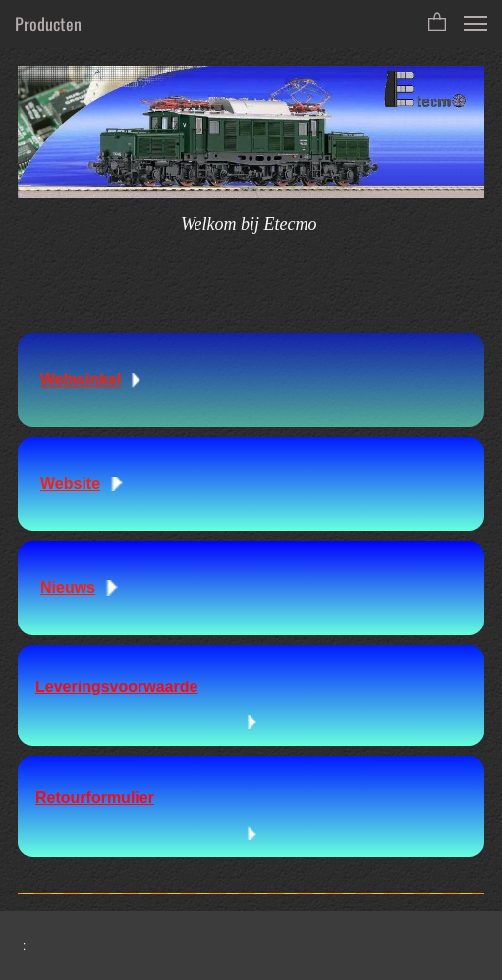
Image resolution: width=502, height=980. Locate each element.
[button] (437, 24)
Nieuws (68, 588)
